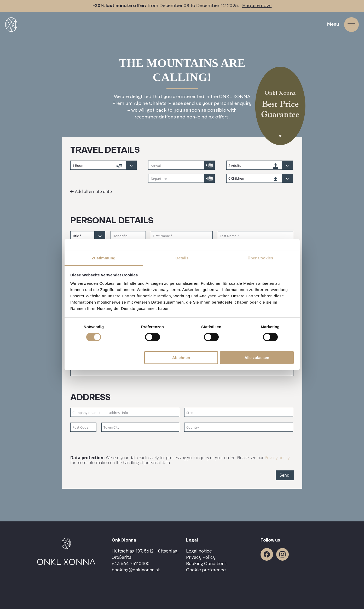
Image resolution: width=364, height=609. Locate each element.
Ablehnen (181, 358)
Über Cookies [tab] (261, 258)
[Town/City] (140, 427)
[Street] (239, 412)
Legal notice (199, 551)
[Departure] (181, 179)
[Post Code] (83, 427)
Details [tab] (182, 258)
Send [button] (285, 475)
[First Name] (182, 236)
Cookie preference (206, 570)
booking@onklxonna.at (136, 570)
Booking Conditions (206, 564)
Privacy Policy (201, 557)
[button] (104, 192)
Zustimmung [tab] (104, 258)
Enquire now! (257, 6)
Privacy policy (277, 458)
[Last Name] (255, 236)
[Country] (239, 427)
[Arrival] (181, 166)
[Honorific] (128, 236)
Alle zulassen (257, 358)
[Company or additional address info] (125, 412)
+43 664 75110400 (131, 564)
